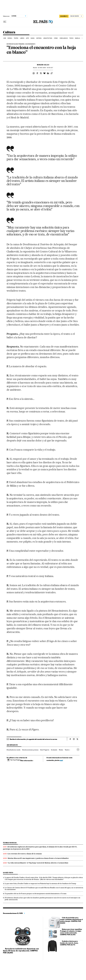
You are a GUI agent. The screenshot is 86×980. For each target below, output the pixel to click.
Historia (39, 38)
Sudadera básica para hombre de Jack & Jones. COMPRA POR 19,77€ (69, 943)
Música (10, 38)
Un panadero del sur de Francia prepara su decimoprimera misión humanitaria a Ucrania (36, 894)
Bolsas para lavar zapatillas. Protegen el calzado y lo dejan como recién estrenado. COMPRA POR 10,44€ (71, 932)
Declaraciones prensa (30, 750)
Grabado (54, 750)
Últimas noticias (10, 843)
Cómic (56, 38)
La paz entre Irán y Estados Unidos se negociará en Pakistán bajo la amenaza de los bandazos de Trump (40, 883)
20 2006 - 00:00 (45, 68)
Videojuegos (64, 38)
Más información (27, 760)
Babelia (77, 38)
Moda (61, 750)
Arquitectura (48, 38)
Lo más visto (8, 873)
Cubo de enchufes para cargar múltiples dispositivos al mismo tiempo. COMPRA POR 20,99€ (71, 920)
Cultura (9, 32)
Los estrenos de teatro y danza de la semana (25, 854)
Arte (27, 38)
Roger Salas (43, 65)
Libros (22, 38)
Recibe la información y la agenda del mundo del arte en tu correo (33, 739)
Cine (5, 38)
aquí (61, 760)
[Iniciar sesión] (76, 16)
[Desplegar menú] (5, 22)
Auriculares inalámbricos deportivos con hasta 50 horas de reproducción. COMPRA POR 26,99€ (21, 951)
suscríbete (64, 16)
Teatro (16, 38)
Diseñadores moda (13, 750)
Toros (71, 38)
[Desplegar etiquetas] (78, 750)
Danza (33, 38)
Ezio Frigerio (45, 750)
